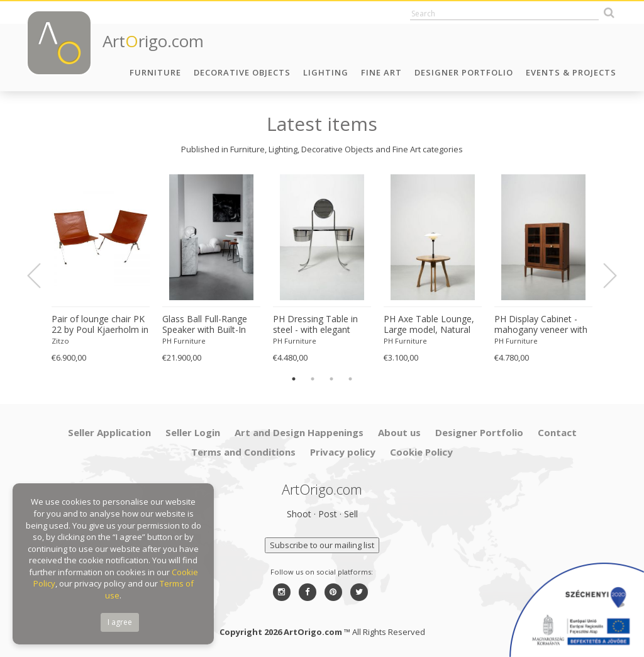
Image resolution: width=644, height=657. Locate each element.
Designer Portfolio (464, 72)
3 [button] (331, 379)
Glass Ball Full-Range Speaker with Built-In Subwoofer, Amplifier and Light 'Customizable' (205, 325)
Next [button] (602, 276)
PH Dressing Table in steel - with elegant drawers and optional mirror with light (316, 325)
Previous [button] (42, 276)
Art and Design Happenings (299, 432)
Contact (557, 432)
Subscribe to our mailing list (322, 545)
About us (399, 432)
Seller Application (109, 432)
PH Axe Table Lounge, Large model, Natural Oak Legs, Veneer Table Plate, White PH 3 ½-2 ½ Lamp (433, 325)
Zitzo (60, 341)
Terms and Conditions (243, 452)
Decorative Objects (242, 72)
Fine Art (381, 72)
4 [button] (350, 379)
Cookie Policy (421, 452)
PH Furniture (184, 341)
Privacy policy (343, 452)
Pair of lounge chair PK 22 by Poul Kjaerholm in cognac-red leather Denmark (100, 325)
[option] (101, 269)
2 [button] (313, 379)
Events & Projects (571, 72)
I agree (120, 622)
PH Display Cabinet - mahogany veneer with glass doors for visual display (541, 325)
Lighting (326, 72)
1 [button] (294, 379)
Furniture (155, 72)
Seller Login (193, 432)
